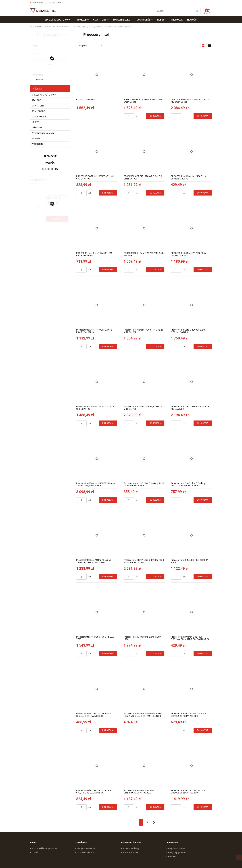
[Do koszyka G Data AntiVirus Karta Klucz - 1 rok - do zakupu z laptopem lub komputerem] (57, 219)
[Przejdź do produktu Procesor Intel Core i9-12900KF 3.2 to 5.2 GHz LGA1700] (97, 382)
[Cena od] (41, 57)
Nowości (36, 138)
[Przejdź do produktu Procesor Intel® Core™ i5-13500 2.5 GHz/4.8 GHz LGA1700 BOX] (191, 766)
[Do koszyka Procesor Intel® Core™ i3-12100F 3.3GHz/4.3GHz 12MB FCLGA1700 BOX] (203, 654)
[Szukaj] (197, 11)
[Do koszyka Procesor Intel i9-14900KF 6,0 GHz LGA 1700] (155, 654)
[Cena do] (59, 57)
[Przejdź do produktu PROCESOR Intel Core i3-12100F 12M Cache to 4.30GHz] (191, 151)
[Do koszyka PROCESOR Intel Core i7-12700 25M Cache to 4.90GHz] (155, 270)
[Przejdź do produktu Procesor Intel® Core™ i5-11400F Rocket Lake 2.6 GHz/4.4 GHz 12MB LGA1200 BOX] (144, 689)
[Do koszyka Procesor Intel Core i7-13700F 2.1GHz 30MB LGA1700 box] (108, 346)
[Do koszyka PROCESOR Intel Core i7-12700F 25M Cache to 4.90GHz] (203, 270)
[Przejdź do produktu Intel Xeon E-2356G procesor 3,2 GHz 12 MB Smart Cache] (191, 75)
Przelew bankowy (131, 848)
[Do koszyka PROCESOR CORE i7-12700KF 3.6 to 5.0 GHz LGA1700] (155, 193)
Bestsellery (50, 169)
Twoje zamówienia (86, 848)
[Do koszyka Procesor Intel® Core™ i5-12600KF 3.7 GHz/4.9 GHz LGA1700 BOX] (108, 807)
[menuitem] (58, 20)
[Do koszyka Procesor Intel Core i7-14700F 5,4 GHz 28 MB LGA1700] (155, 346)
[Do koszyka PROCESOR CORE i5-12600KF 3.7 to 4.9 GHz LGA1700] (108, 193)
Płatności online (130, 852)
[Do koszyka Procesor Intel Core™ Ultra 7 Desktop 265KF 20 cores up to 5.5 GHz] (108, 577)
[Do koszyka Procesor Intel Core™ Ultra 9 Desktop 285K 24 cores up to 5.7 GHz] (155, 577)
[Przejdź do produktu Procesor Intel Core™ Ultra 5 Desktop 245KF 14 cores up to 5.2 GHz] (191, 459)
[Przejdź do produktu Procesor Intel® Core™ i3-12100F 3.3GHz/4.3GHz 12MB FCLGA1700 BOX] (191, 612)
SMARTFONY (38, 106)
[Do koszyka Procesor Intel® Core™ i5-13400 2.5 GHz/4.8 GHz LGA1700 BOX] (155, 807)
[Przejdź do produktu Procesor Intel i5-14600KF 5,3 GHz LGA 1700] (191, 535)
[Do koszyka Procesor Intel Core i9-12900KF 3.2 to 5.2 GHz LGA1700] (108, 423)
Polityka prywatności (178, 852)
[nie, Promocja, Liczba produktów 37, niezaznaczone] (38, 79)
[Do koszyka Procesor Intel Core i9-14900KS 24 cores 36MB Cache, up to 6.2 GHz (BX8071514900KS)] (108, 500)
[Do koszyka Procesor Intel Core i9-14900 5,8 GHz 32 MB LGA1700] (155, 423)
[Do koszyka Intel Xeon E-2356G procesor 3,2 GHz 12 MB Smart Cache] (203, 116)
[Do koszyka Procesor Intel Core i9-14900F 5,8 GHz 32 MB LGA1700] (203, 423)
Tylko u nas (37, 127)
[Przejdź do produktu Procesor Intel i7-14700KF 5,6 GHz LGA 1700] (97, 612)
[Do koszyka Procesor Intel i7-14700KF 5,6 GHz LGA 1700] (108, 654)
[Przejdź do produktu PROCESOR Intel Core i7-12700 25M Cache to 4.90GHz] (144, 228)
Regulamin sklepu (176, 848)
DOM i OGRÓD (38, 111)
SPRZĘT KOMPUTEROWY (44, 95)
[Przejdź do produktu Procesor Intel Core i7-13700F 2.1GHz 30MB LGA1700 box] (97, 305)
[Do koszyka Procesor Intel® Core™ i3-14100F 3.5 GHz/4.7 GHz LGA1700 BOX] (108, 730)
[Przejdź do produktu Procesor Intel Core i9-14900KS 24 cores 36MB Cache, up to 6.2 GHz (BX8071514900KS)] (97, 459)
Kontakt (35, 852)
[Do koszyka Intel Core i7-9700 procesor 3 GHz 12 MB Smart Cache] (155, 116)
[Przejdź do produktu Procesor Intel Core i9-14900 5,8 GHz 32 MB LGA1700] (144, 382)
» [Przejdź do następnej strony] (154, 822)
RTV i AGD (36, 100)
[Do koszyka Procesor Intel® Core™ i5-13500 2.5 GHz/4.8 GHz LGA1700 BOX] (203, 807)
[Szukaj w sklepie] (174, 11)
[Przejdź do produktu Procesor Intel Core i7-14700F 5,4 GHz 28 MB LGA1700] (144, 305)
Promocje (37, 144)
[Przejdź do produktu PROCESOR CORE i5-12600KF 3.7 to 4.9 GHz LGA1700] (97, 151)
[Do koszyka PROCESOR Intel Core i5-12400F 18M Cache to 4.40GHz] (108, 270)
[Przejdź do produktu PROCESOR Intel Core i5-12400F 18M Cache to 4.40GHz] (97, 228)
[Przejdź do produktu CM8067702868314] (97, 75)
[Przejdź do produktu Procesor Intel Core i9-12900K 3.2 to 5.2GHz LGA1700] (191, 305)
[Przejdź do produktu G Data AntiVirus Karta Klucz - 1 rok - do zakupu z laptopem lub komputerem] (57, 197)
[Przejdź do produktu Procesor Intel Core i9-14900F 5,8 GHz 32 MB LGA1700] (191, 382)
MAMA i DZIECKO (40, 117)
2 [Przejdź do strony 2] (147, 822)
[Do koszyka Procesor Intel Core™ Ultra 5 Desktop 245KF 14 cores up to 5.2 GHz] (203, 500)
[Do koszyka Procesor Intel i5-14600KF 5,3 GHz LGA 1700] (203, 577)
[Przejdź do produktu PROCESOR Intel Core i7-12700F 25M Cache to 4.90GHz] (191, 228)
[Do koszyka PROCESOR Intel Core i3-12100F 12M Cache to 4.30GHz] (203, 193)
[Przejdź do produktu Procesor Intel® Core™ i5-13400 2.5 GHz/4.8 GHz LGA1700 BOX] (144, 766)
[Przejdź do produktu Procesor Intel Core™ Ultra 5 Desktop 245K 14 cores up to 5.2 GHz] (144, 459)
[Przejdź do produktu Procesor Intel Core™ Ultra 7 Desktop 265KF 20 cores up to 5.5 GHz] (97, 535)
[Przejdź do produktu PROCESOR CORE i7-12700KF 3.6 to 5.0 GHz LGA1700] (144, 151)
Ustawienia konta (85, 852)
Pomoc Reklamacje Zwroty (44, 848)
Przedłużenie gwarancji (43, 133)
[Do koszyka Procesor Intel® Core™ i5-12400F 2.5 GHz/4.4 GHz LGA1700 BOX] (203, 730)
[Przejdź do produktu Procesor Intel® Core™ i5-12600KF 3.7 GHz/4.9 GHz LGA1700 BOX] (97, 766)
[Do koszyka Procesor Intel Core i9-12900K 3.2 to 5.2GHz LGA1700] (203, 346)
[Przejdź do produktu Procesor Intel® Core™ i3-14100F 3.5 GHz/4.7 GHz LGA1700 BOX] (97, 689)
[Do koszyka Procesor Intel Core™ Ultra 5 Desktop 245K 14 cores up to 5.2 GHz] (155, 500)
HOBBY (35, 122)
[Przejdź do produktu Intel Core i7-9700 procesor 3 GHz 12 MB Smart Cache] (144, 75)
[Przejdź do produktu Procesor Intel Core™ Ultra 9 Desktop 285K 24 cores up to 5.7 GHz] (144, 535)
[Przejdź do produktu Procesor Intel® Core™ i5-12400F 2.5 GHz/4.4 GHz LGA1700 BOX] (191, 689)
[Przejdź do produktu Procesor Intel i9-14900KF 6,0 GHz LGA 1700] (144, 612)
